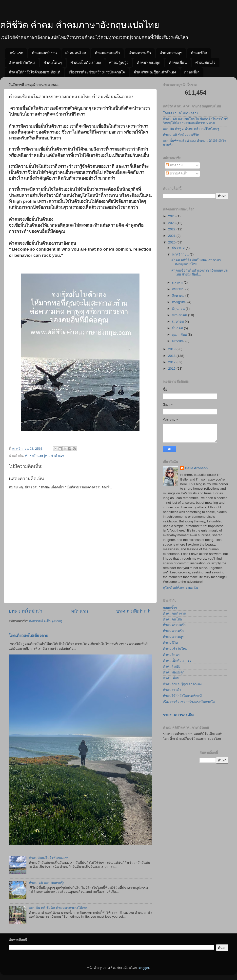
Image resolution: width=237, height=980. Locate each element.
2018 (172, 356)
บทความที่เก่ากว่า (134, 611)
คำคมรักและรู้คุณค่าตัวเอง (155, 72)
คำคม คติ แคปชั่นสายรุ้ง (47, 883)
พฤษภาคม (180, 315)
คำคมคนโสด (76, 53)
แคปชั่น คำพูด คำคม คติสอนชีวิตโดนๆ (191, 129)
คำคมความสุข (171, 53)
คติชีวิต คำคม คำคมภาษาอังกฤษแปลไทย (80, 25)
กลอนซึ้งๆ (192, 72)
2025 (172, 216)
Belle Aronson (196, 468)
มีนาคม (178, 328)
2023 (172, 223)
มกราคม (179, 341)
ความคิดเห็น (177, 173)
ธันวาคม (179, 248)
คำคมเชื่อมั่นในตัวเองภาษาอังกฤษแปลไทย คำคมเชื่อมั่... (199, 272)
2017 (172, 362)
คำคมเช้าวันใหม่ (22, 62)
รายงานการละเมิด (178, 715)
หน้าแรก (16, 53)
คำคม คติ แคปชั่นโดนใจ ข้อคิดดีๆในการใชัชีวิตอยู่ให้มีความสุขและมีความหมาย (196, 121)
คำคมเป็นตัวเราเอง (86, 62)
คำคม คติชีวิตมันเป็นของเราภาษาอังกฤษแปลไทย (196, 262)
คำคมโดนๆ (53, 62)
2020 (172, 242)
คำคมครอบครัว (107, 53)
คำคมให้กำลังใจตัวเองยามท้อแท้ (34, 72)
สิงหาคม (179, 296)
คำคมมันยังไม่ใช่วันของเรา (49, 858)
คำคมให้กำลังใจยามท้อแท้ (182, 696)
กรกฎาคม (180, 302)
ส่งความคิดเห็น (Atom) (46, 621)
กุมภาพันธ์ (180, 335)
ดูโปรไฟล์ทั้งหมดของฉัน (180, 588)
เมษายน (178, 321)
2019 (172, 349)
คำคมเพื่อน (178, 62)
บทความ (174, 165)
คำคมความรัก (140, 53)
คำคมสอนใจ (205, 62)
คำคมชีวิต (199, 53)
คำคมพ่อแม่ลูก (148, 62)
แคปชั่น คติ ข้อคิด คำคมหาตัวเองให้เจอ (58, 908)
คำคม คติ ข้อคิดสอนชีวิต (181, 135)
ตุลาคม (178, 283)
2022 (172, 229)
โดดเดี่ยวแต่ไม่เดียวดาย (28, 636)
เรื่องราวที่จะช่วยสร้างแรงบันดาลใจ (97, 72)
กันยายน (179, 289)
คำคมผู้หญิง (119, 62)
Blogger (143, 968)
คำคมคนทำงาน (44, 53)
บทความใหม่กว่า (26, 611)
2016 (172, 369)
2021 (172, 236)
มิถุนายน (179, 309)
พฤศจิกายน (181, 254)
